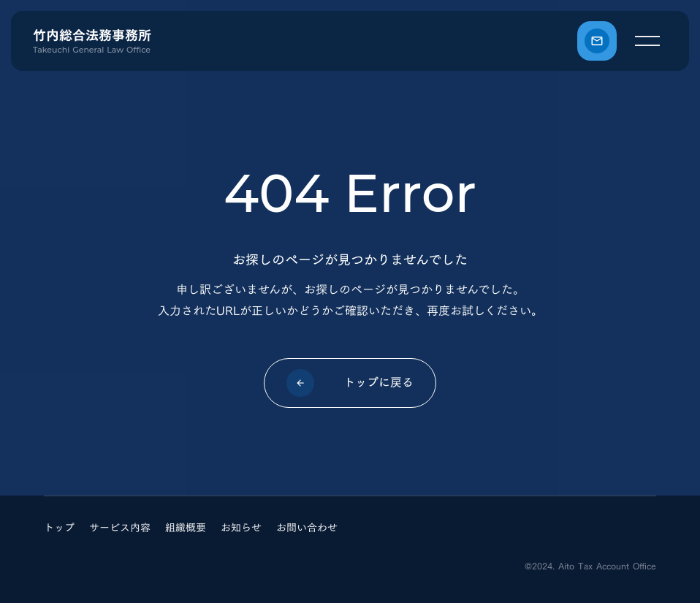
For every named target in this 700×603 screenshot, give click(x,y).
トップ (59, 527)
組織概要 (186, 527)
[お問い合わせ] (597, 41)
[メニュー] (647, 41)
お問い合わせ (307, 527)
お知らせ (241, 527)
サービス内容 (120, 527)
